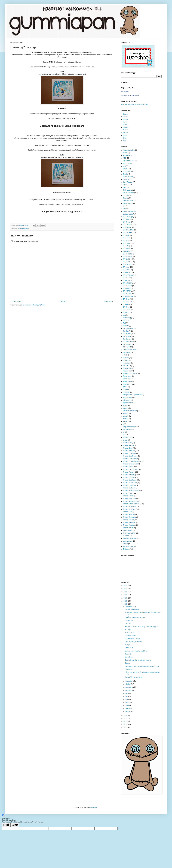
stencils (126, 416)
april (127, 702)
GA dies (126, 331)
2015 (126, 604)
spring (125, 406)
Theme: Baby (128, 448)
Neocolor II (127, 366)
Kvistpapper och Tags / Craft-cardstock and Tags (142, 666)
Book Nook (127, 163)
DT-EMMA (127, 243)
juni (127, 696)
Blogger (94, 808)
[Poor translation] (15, 825)
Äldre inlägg (109, 301)
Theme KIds (127, 443)
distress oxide (128, 214)
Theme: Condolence (130, 456)
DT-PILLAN (127, 294)
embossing (127, 318)
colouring (126, 195)
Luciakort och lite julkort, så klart (136, 651)
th (124, 432)
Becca (125, 114)
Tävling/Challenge (23, 229)
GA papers (127, 334)
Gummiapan (125, 91)
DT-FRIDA (127, 249)
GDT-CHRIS (127, 347)
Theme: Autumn (129, 445)
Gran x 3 (128, 654)
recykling (126, 392)
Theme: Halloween (130, 485)
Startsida (63, 301)
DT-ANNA (127, 219)
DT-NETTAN (127, 286)
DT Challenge (128, 217)
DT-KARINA (127, 262)
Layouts (126, 358)
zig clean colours (129, 546)
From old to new (131, 636)
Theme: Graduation (130, 483)
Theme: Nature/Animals (131, 504)
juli (127, 693)
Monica (126, 130)
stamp (125, 408)
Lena (125, 125)
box (124, 166)
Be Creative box (129, 161)
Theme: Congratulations (131, 461)
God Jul (128, 623)
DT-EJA (126, 238)
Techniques (127, 429)
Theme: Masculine (130, 498)
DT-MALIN (127, 272)
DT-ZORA (127, 310)
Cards (125, 185)
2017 (126, 598)
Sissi (125, 138)
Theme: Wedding (129, 525)
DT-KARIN (127, 259)
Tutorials (126, 536)
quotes (125, 389)
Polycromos (127, 379)
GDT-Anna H (128, 344)
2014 (126, 715)
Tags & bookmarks (130, 427)
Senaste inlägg (16, 301)
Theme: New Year (129, 509)
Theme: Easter (128, 467)
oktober (128, 684)
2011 (126, 725)
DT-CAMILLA (128, 225)
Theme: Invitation (129, 488)
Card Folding (128, 182)
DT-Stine (126, 307)
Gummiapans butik (130, 350)
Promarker (127, 384)
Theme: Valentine (129, 522)
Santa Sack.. (130, 648)
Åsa (125, 141)
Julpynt (128, 663)
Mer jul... (128, 645)
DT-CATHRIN (128, 233)
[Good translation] (6, 825)
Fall (124, 323)
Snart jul (128, 630)
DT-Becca (127, 222)
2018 (126, 595)
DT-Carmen (127, 227)
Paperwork (127, 371)
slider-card (127, 400)
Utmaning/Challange (132, 609)
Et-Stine (126, 320)
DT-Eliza (126, 241)
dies (125, 209)
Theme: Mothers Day (130, 501)
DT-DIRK (126, 235)
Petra (125, 135)
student (126, 421)
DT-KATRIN (127, 265)
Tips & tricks (127, 530)
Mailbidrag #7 (130, 633)
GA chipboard (128, 328)
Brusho (126, 174)
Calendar (126, 179)
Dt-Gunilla (127, 251)
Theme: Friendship (130, 475)
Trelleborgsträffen (129, 533)
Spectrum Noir (128, 403)
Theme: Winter (128, 528)
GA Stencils (127, 339)
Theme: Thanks (129, 520)
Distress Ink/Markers (130, 211)
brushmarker (128, 171)
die (124, 206)
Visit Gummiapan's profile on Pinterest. (135, 105)
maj (127, 699)
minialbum (127, 363)
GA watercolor (128, 342)
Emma (125, 119)
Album (125, 153)
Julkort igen (129, 657)
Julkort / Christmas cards (134, 677)
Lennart (126, 360)
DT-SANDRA (128, 302)
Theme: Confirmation (130, 459)
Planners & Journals (130, 374)
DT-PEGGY (127, 289)
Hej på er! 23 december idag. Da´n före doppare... (142, 627)
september (129, 687)
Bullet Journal (128, 177)
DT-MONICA (128, 283)
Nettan (125, 133)
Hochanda (127, 352)
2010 (126, 728)
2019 (126, 592)
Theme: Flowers (129, 472)
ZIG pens (126, 549)
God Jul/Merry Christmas (134, 642)
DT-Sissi (126, 304)
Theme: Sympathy (129, 517)
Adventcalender (129, 150)
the (124, 435)
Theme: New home (130, 507)
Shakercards (128, 398)
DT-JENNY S (128, 257)
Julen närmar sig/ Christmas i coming (138, 660)
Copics (126, 198)
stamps (126, 413)
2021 (126, 586)
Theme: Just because (131, 491)
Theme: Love (128, 493)
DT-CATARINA (128, 230)
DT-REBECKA (128, 296)
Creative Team (128, 201)
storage (126, 419)
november (129, 681)
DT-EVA (126, 246)
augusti (128, 690)
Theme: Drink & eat (130, 464)
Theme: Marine (128, 496)
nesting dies (127, 368)
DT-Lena (126, 267)
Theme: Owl (127, 512)
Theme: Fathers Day (130, 469)
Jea (124, 355)
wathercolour (128, 541)
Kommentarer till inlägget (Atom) (34, 305)
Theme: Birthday (129, 451)
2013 (126, 718)
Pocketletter (127, 376)
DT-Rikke (126, 299)
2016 (126, 601)
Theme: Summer (129, 515)
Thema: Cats (128, 437)
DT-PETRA (127, 291)
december (129, 607)
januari (128, 711)
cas (124, 187)
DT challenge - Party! (132, 639)
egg (124, 315)
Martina (126, 127)
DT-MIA (126, 278)
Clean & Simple (129, 193)
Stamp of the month (130, 411)
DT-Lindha (127, 270)
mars (127, 705)
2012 (126, 722)
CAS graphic (128, 190)
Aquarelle (126, 155)
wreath (125, 544)
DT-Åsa (126, 312)
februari (128, 708)
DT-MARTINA (128, 275)
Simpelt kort (129, 620)
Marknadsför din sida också (130, 95)
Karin (125, 122)
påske (125, 387)
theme (125, 440)
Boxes (125, 169)
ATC (125, 158)
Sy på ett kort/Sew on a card (135, 617)
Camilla (126, 117)
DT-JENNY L (128, 254)
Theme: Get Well (129, 477)
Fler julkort (129, 669)
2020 (126, 589)
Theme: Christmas (130, 453)
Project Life (127, 382)
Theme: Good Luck (130, 480)
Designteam (127, 203)
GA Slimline (127, 336)
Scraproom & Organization (132, 395)
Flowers (126, 326)
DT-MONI (126, 280)
